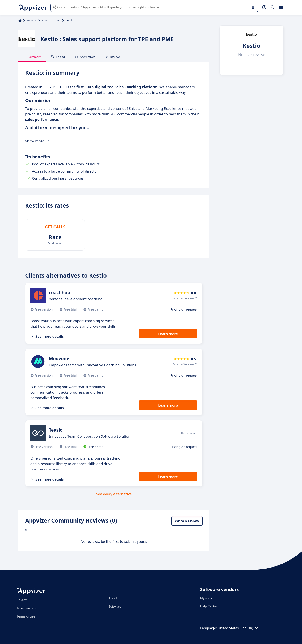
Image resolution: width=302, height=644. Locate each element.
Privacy (22, 600)
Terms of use (26, 616)
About (113, 598)
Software (115, 606)
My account (208, 598)
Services (32, 20)
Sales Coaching (51, 20)
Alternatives (85, 57)
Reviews (113, 57)
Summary (32, 57)
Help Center (209, 606)
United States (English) (238, 628)
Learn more (168, 334)
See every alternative (114, 494)
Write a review (187, 521)
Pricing (58, 57)
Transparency (26, 608)
